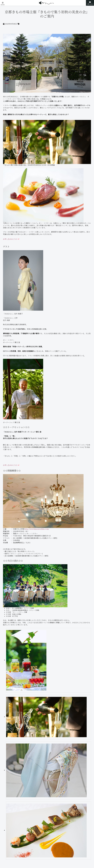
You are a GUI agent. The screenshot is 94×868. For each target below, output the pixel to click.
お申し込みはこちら (11, 239)
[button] (3, 3)
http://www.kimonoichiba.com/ (37, 529)
